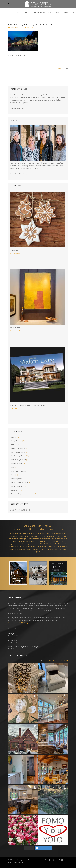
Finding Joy (14, 250)
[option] (18, 573)
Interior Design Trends (19, 456)
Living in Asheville (17, 463)
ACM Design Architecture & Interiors (27, 12)
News (13, 467)
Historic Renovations (18, 448)
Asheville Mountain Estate (44, 12)
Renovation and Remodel (19, 482)
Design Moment (17, 441)
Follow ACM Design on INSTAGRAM (56, 661)
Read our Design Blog (17, 108)
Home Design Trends (18, 452)
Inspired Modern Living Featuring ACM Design (27, 406)
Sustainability (16, 490)
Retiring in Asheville (18, 486)
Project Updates (17, 479)
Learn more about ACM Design (18, 623)
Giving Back (15, 445)
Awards (14, 437)
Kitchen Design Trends (19, 460)
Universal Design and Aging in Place (23, 494)
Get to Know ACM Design (19, 174)
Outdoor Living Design (19, 471)
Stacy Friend (14, 27)
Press (13, 475)
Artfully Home (16, 328)
